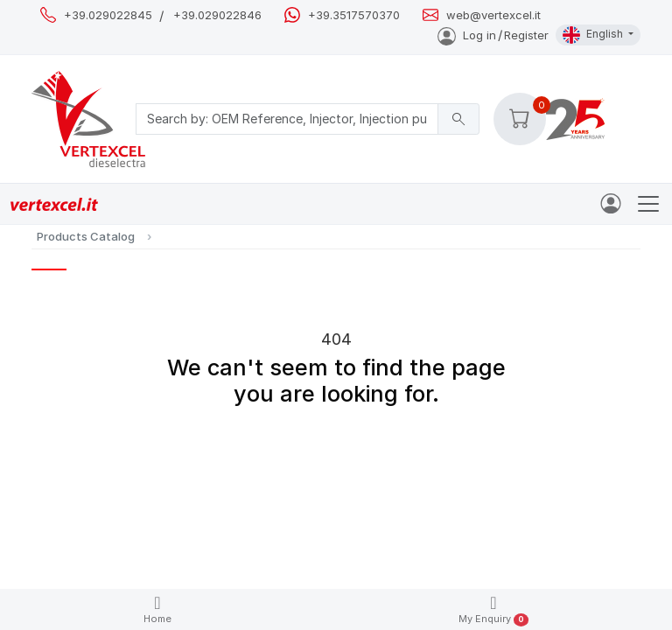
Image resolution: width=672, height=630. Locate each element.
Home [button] (157, 609)
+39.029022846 (217, 15)
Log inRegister (493, 35)
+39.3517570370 (354, 15)
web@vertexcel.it (493, 15)
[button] (520, 119)
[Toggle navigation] (648, 204)
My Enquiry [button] (493, 610)
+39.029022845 (108, 15)
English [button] (594, 35)
